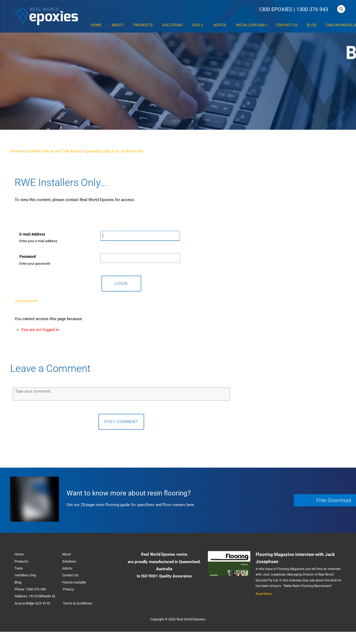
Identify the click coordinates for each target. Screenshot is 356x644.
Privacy (68, 589)
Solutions (172, 25)
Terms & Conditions (78, 603)
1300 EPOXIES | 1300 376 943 (293, 9)
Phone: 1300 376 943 (30, 589)
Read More (264, 594)
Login (121, 284)
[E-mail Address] (140, 236)
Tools (197, 25)
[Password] (140, 258)
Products (143, 25)
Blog (312, 25)
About (117, 25)
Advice (220, 25)
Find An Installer (74, 582)
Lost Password (26, 301)
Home (96, 25)
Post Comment (121, 422)
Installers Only (251, 25)
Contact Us (287, 25)
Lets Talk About (67, 151)
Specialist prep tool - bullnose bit (114, 151)
